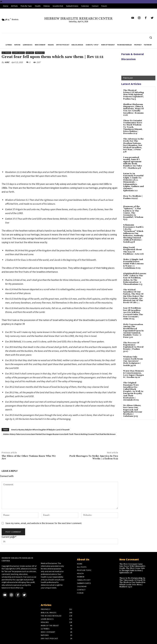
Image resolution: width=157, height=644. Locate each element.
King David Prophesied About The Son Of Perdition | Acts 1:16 (133, 251)
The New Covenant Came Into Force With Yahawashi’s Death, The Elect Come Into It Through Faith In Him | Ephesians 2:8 (132, 568)
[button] (151, 37)
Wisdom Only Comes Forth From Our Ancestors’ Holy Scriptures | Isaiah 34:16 (133, 361)
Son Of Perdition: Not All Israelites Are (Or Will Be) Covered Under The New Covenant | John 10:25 (133, 313)
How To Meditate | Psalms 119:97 (133, 197)
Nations (30, 53)
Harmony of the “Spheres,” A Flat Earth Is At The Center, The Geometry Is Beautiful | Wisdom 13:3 (133, 213)
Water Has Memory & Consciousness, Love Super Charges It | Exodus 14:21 (133, 374)
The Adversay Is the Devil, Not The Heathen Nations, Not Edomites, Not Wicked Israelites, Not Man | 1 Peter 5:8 (133, 145)
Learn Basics (18, 53)
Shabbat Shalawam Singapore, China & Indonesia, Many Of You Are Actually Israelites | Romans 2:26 (133, 110)
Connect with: (7, 476)
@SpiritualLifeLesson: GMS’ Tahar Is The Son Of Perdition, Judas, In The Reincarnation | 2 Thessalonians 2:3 (135, 279)
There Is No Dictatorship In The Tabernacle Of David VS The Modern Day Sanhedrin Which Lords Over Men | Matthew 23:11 (132, 582)
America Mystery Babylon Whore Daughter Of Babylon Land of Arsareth (40, 430)
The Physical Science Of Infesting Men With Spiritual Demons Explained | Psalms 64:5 (133, 95)
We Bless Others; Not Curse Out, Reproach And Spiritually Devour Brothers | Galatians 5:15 (133, 411)
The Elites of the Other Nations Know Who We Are (29, 457)
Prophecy (40, 53)
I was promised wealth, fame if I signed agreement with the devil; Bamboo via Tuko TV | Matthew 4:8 (133, 163)
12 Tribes (6, 53)
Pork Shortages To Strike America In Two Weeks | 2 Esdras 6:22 (94, 457)
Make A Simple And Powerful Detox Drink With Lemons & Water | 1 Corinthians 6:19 (133, 264)
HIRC (7, 62)
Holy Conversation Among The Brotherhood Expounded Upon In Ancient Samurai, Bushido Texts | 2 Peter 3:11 (133, 331)
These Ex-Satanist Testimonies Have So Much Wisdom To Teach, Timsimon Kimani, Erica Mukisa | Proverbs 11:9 (133, 127)
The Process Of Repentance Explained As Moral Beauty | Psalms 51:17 (133, 347)
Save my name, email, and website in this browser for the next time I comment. (44, 523)
